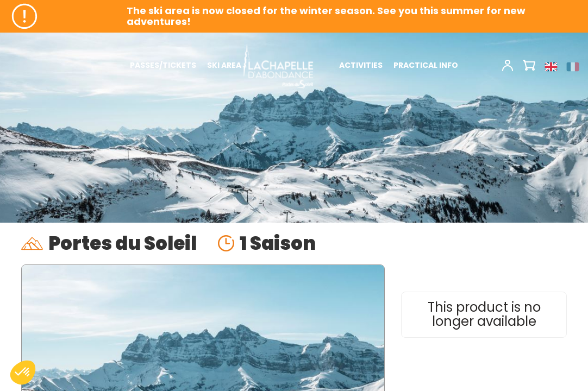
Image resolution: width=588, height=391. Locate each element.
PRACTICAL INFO (426, 65)
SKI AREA (224, 65)
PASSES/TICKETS (163, 65)
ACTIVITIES (361, 65)
